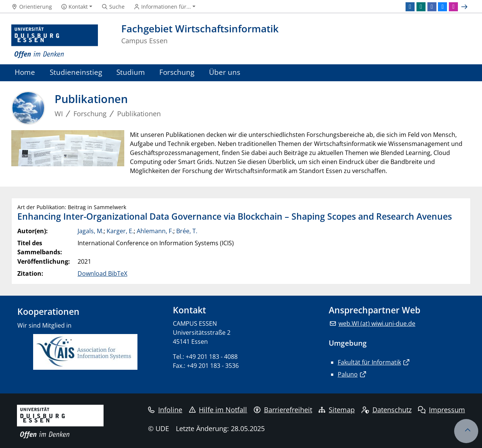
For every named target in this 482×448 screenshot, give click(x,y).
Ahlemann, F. (155, 231)
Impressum (442, 410)
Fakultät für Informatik (369, 362)
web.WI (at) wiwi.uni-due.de (377, 323)
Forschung (177, 72)
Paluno (348, 374)
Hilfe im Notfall (218, 410)
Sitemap (337, 410)
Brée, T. (187, 231)
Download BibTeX (102, 273)
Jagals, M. (91, 231)
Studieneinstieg (76, 72)
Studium (131, 72)
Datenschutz (387, 410)
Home (25, 72)
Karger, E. (120, 231)
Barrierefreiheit (283, 410)
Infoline (165, 410)
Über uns (225, 72)
